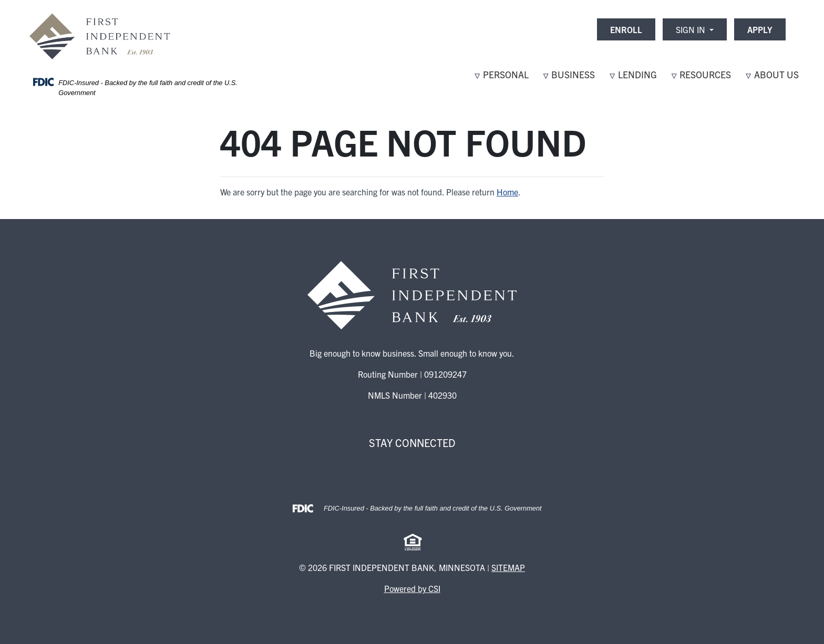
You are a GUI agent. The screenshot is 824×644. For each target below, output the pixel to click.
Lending (637, 74)
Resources (705, 74)
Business (573, 74)
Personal (506, 74)
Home (507, 192)
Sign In (692, 29)
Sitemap (508, 567)
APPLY (760, 29)
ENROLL (626, 29)
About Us (776, 74)
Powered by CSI (412, 588)
